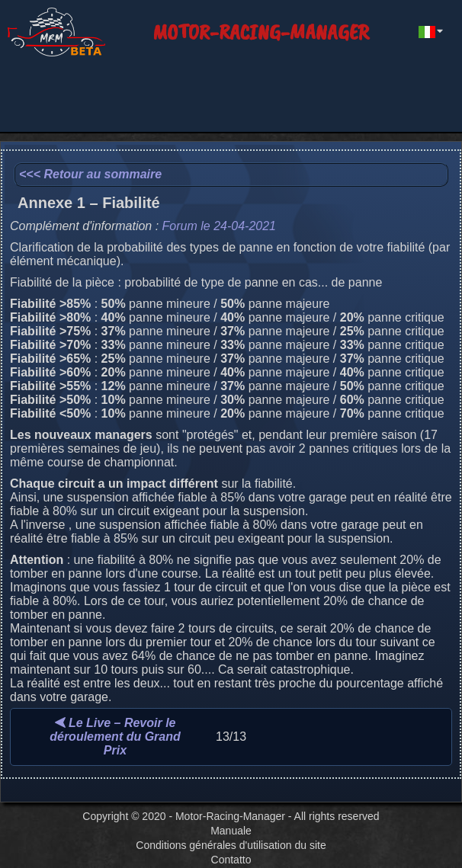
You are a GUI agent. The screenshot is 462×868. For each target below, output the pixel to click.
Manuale (231, 831)
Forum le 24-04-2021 (219, 226)
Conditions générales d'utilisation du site (231, 845)
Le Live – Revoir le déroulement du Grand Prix (115, 737)
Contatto (231, 860)
